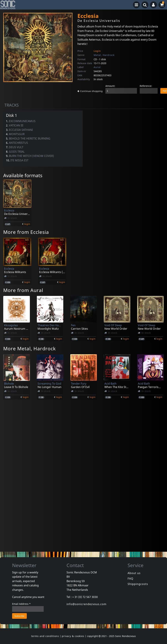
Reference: (146, 86)
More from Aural (23, 290)
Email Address (21, 604)
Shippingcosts (138, 584)
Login (97, 51)
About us (134, 573)
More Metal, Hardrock (30, 348)
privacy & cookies (73, 636)
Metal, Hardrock (104, 55)
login (27, 224)
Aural (97, 67)
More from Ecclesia (26, 232)
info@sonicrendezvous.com (86, 604)
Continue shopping (90, 91)
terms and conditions (45, 636)
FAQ (130, 579)
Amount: (110, 86)
